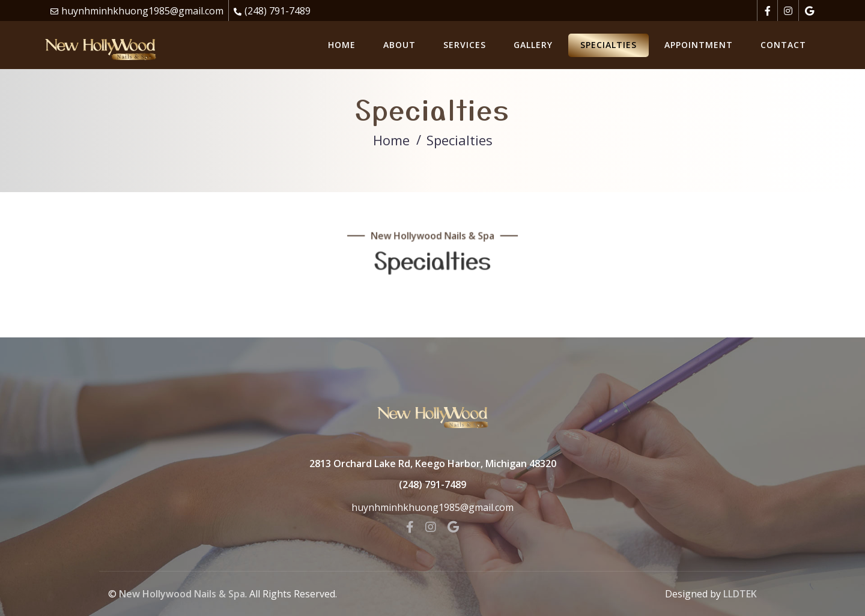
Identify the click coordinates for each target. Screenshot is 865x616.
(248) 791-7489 (278, 11)
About (399, 45)
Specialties (609, 45)
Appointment (699, 45)
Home (342, 45)
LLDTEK (740, 594)
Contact (783, 45)
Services (465, 45)
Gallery (533, 45)
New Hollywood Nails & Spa (182, 594)
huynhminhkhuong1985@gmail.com (142, 11)
